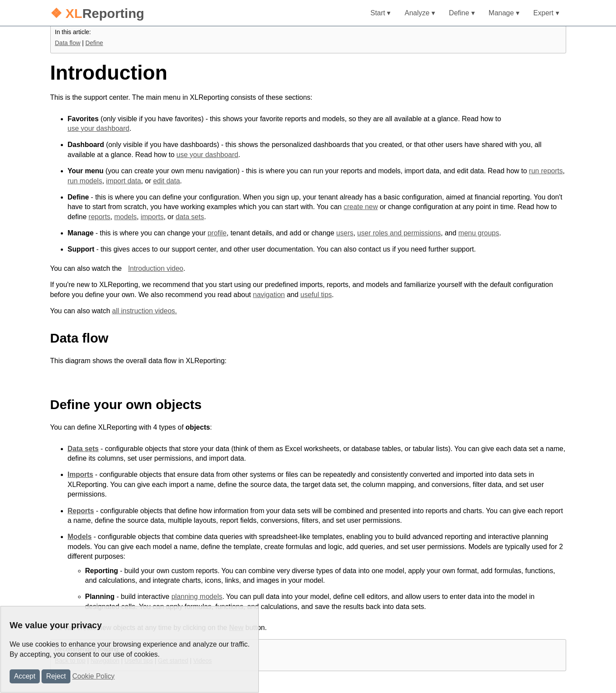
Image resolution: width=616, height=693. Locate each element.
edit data (166, 181)
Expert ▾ (546, 13)
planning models (197, 597)
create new (361, 207)
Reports (81, 511)
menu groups (479, 233)
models (125, 217)
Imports (81, 474)
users (345, 233)
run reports (546, 171)
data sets (190, 217)
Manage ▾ (504, 13)
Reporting (97, 13)
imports (152, 217)
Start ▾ (380, 13)
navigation (269, 295)
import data (124, 181)
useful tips (316, 295)
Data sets (83, 449)
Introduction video (156, 268)
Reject (56, 676)
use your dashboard (99, 128)
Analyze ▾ (419, 13)
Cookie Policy (93, 676)
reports (100, 217)
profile (217, 233)
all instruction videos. (144, 311)
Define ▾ (462, 13)
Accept (25, 676)
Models (80, 537)
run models (85, 181)
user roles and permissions (399, 233)
